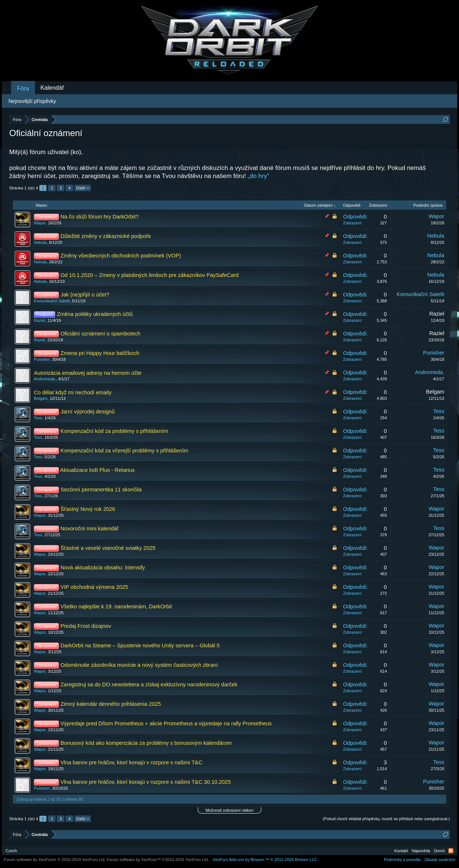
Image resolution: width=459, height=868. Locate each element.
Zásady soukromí (440, 860)
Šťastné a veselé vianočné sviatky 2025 (108, 548)
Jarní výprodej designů (87, 412)
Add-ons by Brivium (265, 860)
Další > (83, 188)
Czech (11, 851)
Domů (439, 851)
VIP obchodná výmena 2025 (94, 587)
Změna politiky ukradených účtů (95, 314)
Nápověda (421, 851)
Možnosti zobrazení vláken (229, 810)
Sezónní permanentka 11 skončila (101, 490)
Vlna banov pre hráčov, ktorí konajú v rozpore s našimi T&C (131, 762)
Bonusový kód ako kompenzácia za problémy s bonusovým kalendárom (146, 743)
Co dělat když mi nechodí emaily (73, 392)
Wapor (40, 223)
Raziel (40, 320)
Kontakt (401, 851)
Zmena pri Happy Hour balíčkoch (100, 353)
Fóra (23, 88)
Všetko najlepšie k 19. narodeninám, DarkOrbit (116, 606)
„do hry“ (259, 176)
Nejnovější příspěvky (32, 101)
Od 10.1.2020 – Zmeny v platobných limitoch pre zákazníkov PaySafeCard (149, 275)
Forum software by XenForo (55, 860)
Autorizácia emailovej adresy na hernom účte (88, 373)
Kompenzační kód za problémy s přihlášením (114, 431)
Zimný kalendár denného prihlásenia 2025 (111, 704)
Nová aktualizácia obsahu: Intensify (103, 568)
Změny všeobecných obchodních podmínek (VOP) (121, 256)
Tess (38, 418)
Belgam (41, 398)
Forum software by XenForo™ (158, 860)
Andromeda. (45, 379)
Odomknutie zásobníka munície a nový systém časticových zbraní (139, 665)
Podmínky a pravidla (402, 860)
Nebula (40, 242)
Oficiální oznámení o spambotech (100, 334)
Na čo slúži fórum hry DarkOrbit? (100, 217)
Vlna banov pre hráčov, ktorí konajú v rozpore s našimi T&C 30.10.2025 (146, 782)
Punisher (42, 359)
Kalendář (52, 88)
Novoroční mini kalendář (89, 529)
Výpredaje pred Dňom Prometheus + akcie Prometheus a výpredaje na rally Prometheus (166, 723)
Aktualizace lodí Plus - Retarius (97, 470)
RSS (451, 851)
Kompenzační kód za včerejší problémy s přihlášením (124, 451)
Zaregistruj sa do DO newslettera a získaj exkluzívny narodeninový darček (149, 684)
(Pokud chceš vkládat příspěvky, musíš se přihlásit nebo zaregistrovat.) (386, 819)
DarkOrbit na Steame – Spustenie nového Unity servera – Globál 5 (140, 645)
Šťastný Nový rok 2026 (88, 509)
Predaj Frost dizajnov (86, 626)
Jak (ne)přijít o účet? (85, 295)
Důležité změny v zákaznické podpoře (106, 236)
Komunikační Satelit (52, 301)
